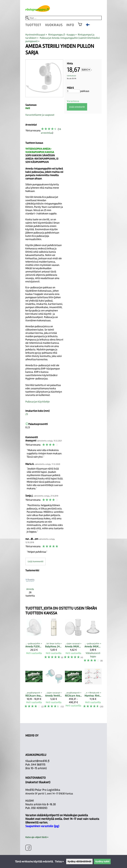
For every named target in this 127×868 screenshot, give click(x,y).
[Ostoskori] (80, 27)
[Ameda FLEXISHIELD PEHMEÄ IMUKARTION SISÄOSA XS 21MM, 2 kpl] (34, 642)
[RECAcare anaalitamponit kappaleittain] (34, 690)
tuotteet (33, 25)
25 (27, 414)
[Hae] (63, 18)
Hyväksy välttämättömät (79, 861)
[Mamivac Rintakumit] (93, 690)
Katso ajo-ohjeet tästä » (37, 837)
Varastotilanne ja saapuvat (40, 115)
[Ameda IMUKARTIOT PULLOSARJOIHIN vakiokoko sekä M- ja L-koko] (73, 642)
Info (70, 25)
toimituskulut (71, 76)
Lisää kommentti (35, 561)
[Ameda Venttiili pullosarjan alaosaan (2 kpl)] (54, 690)
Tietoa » (59, 862)
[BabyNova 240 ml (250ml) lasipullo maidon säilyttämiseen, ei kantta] (54, 642)
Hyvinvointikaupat (36, 35)
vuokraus (54, 25)
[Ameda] (30, 588)
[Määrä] (73, 91)
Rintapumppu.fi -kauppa (63, 35)
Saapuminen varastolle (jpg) (42, 826)
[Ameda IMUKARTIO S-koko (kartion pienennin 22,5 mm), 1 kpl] (93, 642)
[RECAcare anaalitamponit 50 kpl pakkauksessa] (73, 690)
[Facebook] (28, 848)
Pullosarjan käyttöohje (38, 402)
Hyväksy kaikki (102, 861)
